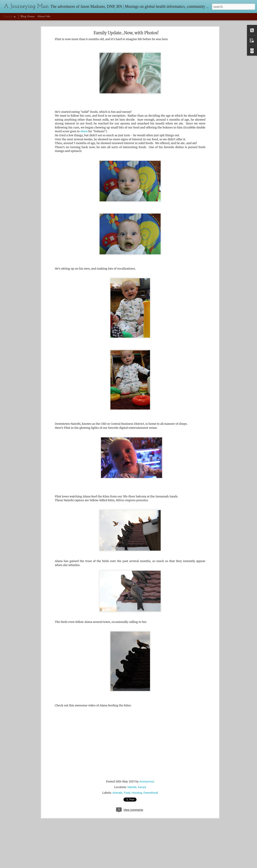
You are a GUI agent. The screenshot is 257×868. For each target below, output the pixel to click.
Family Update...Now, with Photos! (126, 33)
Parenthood (151, 793)
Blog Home (28, 17)
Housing (137, 793)
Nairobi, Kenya (137, 787)
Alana (84, 131)
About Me (44, 17)
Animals (117, 793)
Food (127, 793)
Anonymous (147, 781)
